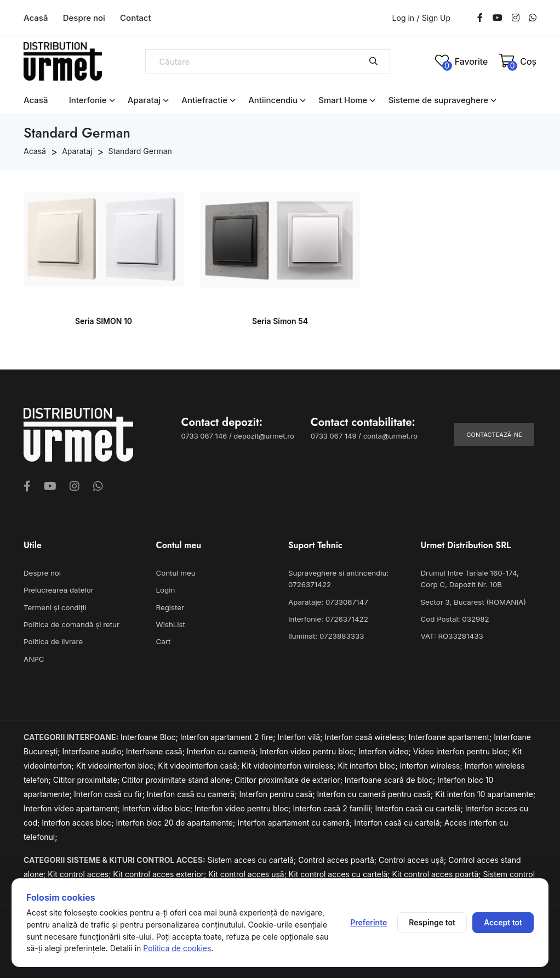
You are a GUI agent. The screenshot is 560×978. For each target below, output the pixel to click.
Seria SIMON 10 (104, 321)
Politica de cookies (177, 948)
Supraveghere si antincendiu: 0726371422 (337, 579)
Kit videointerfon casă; (199, 764)
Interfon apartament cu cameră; (296, 821)
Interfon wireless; (432, 764)
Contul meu (175, 573)
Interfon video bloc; (158, 807)
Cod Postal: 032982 (454, 618)
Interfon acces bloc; (79, 821)
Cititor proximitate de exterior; (290, 778)
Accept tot (503, 922)
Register (170, 607)
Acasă (36, 18)
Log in (404, 18)
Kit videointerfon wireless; (290, 764)
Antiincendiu (273, 100)
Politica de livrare (53, 640)
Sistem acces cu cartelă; (253, 858)
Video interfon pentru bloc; (463, 750)
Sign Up (436, 18)
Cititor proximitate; (87, 778)
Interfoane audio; (94, 750)
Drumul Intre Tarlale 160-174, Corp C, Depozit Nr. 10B (478, 579)
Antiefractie (204, 100)
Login (165, 590)
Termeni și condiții (54, 607)
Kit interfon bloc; (368, 764)
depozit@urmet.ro (264, 436)
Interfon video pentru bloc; (309, 750)
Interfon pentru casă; (278, 792)
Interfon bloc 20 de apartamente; (177, 821)
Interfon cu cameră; (223, 750)
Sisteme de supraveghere (439, 100)
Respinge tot (432, 922)
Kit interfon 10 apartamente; (485, 792)
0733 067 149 (334, 436)
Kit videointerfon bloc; (117, 764)
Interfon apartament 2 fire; (229, 735)
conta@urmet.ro (390, 436)
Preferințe (368, 922)
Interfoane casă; (156, 750)
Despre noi (84, 18)
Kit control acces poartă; (437, 872)
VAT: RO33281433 (451, 635)
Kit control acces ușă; (248, 872)
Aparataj (144, 100)
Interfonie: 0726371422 (327, 618)
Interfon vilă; (301, 735)
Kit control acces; (80, 872)
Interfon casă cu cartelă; (420, 807)
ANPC (34, 657)
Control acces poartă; (338, 858)
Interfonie (88, 100)
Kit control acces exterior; (161, 872)
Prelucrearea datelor (58, 590)
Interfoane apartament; (452, 735)
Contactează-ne (494, 435)
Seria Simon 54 (280, 321)
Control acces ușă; (413, 858)
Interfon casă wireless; (367, 735)
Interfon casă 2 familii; (334, 807)
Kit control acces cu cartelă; (341, 872)
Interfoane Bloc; (150, 735)
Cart (163, 640)
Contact (136, 18)
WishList (170, 624)
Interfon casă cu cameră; (193, 792)
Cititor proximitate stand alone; (178, 778)
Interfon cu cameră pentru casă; (376, 792)
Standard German (140, 151)
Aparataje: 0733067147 (327, 601)
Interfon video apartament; (73, 807)
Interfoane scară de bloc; (391, 778)
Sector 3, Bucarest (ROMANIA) (472, 601)
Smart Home (343, 100)
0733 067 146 (204, 436)
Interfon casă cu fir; (110, 792)
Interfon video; (386, 750)
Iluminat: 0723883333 (325, 635)
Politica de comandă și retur (70, 624)
